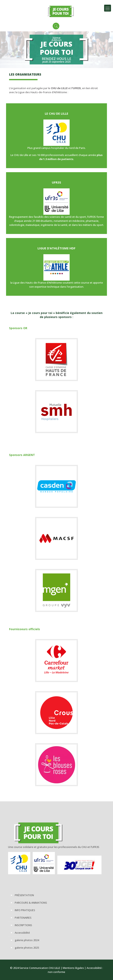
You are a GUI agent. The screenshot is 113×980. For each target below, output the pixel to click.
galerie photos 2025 (27, 948)
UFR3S (56, 182)
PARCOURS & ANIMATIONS (31, 903)
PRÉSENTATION (24, 895)
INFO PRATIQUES (25, 910)
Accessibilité (22, 933)
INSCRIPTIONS (23, 925)
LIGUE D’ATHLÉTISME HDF (56, 248)
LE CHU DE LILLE (56, 113)
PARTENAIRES (23, 918)
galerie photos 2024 (27, 940)
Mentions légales (73, 968)
